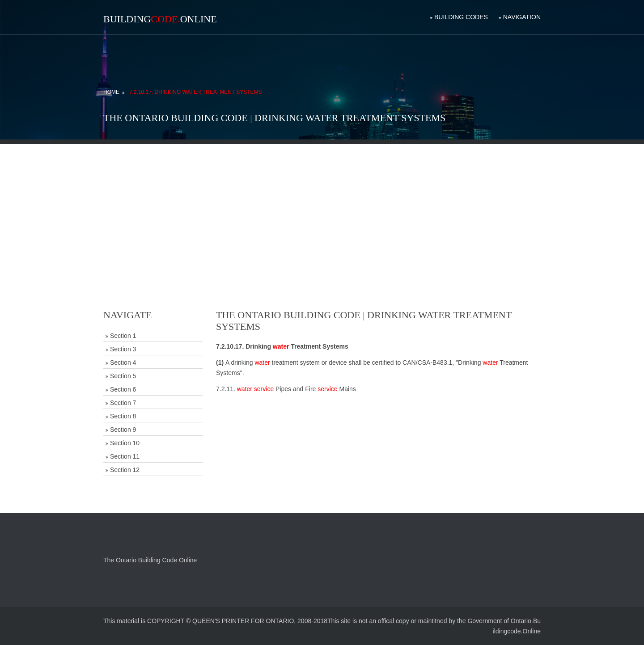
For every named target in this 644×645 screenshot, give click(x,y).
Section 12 (125, 470)
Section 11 (125, 456)
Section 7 (123, 403)
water (281, 346)
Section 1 (123, 336)
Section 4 (123, 363)
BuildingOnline (160, 19)
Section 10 (125, 443)
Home (111, 92)
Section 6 (123, 389)
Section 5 (123, 376)
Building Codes (461, 17)
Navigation (522, 17)
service (264, 389)
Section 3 (123, 349)
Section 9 (123, 430)
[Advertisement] (322, 207)
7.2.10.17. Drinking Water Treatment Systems (196, 92)
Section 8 (123, 416)
